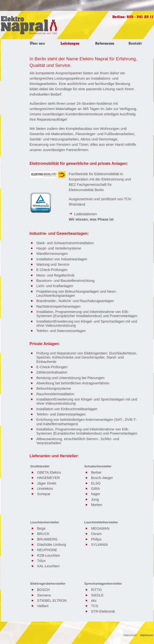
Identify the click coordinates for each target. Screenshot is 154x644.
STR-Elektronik (103, 611)
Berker (96, 472)
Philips (96, 539)
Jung (95, 499)
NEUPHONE (47, 550)
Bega (41, 528)
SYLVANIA (100, 545)
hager (96, 494)
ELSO (96, 483)
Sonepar (44, 494)
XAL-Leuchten (48, 566)
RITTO (96, 590)
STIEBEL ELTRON (52, 601)
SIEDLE (97, 595)
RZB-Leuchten (49, 555)
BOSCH (43, 590)
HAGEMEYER (48, 478)
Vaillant (43, 606)
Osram (96, 534)
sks (94, 601)
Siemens (44, 595)
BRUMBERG (47, 539)
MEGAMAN (100, 528)
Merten (97, 505)
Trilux (41, 561)
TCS (95, 606)
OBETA (43, 472)
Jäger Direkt (47, 483)
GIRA (95, 489)
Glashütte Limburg (52, 545)
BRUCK (43, 534)
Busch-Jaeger (102, 478)
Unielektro (45, 489)
